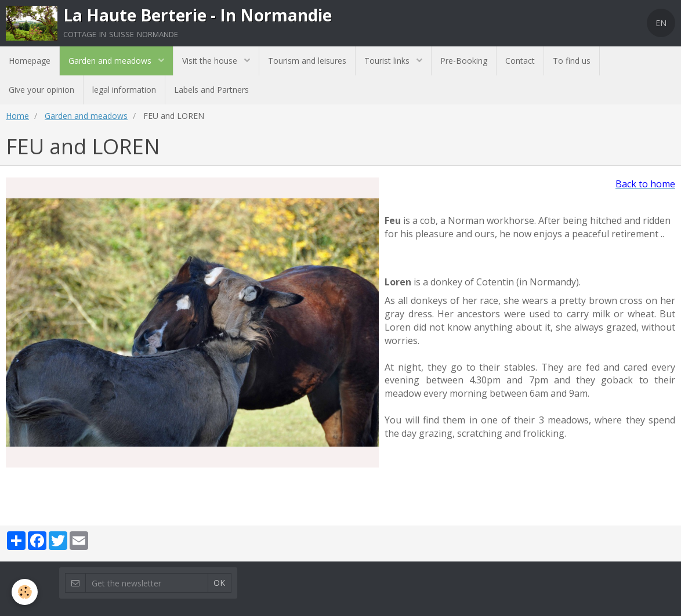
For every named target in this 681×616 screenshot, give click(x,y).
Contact (520, 61)
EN (661, 23)
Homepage (30, 61)
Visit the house (211, 61)
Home (17, 116)
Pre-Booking (464, 61)
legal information (124, 90)
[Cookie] (25, 592)
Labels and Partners (211, 90)
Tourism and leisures (307, 61)
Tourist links (388, 61)
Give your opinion (41, 90)
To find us (572, 61)
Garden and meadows (111, 61)
